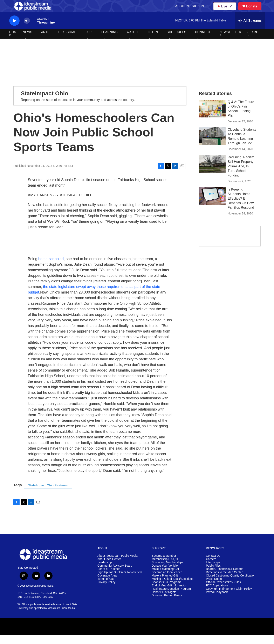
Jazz (89, 41)
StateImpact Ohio (44, 103)
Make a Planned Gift (165, 585)
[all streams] (250, 30)
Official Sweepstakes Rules (223, 591)
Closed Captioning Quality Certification (231, 585)
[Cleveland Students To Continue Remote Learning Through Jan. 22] (212, 146)
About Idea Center (109, 568)
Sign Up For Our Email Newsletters (120, 582)
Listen (152, 41)
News (28, 41)
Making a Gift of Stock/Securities (172, 588)
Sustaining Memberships (167, 572)
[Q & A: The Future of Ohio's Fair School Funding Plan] (212, 118)
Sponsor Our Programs (166, 591)
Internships (213, 572)
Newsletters (230, 43)
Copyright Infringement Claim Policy (229, 598)
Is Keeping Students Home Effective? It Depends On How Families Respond (241, 208)
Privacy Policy (106, 591)
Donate (254, 11)
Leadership (105, 572)
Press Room (214, 588)
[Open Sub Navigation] (208, 11)
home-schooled (51, 268)
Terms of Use (106, 588)
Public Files (213, 575)
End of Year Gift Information (169, 595)
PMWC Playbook (217, 601)
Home (13, 43)
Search (253, 43)
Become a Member (164, 565)
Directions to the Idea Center (224, 582)
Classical (67, 41)
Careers (211, 568)
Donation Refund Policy (167, 605)
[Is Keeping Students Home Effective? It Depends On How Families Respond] (212, 205)
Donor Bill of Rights (164, 601)
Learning (110, 41)
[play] (14, 30)
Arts (45, 41)
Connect (203, 41)
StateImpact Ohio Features (48, 495)
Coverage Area (107, 585)
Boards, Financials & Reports (225, 578)
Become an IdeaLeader (167, 582)
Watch (132, 41)
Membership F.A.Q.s (165, 568)
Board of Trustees (109, 578)
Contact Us (213, 565)
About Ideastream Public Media (118, 565)
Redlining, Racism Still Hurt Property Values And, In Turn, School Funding (241, 176)
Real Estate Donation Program (171, 598)
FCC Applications (217, 595)
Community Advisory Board (115, 575)
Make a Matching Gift (165, 578)
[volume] (27, 30)
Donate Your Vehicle (165, 575)
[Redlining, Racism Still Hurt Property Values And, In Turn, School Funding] (212, 173)
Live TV (226, 11)
